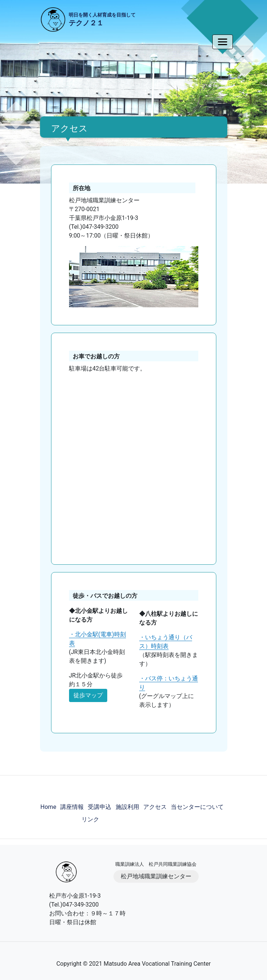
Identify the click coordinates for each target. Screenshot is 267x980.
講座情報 (72, 807)
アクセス (155, 807)
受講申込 (100, 807)
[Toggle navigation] (223, 42)
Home (48, 807)
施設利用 (127, 807)
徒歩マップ (88, 695)
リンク (90, 819)
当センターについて (197, 807)
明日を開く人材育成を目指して (102, 20)
